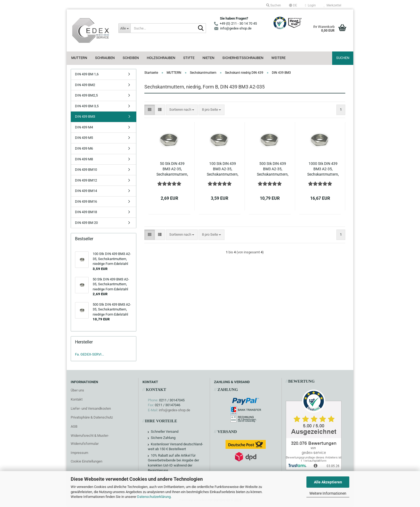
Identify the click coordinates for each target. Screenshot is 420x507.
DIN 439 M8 (84, 159)
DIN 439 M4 (84, 127)
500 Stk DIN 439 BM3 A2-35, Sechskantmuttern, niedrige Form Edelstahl (273, 169)
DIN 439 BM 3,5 (87, 106)
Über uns (77, 390)
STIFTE (189, 58)
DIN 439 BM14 (86, 191)
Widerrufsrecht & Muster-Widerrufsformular (90, 440)
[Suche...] (124, 28)
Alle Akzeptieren (328, 482)
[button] (293, 5)
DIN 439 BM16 (86, 201)
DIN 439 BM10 (86, 170)
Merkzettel (333, 5)
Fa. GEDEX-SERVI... (89, 354)
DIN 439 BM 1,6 (87, 74)
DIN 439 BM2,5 (86, 95)
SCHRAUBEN (105, 58)
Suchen (343, 58)
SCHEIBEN (131, 58)
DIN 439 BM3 (85, 116)
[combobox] (182, 110)
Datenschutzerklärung (154, 497)
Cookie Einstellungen (87, 461)
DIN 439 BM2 (85, 85)
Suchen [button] (274, 5)
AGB (74, 426)
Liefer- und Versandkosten (91, 408)
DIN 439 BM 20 (86, 223)
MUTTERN (79, 58)
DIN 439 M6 (84, 148)
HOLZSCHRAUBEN (161, 58)
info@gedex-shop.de (175, 410)
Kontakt (77, 399)
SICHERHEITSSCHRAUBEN (243, 58)
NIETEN (208, 58)
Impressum (79, 453)
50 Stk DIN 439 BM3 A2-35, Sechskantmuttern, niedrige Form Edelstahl (172, 169)
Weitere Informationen (328, 493)
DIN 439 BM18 (86, 212)
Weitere (278, 58)
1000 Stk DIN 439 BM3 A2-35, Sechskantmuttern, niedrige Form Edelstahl (323, 169)
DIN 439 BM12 (86, 180)
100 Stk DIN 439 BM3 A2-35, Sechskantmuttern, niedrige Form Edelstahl (223, 169)
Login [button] (310, 5)
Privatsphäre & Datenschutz (92, 417)
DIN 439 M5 (84, 138)
